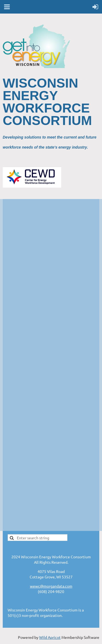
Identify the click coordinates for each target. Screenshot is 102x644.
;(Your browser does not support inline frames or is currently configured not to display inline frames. (51, 364)
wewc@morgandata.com (51, 586)
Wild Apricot (50, 637)
